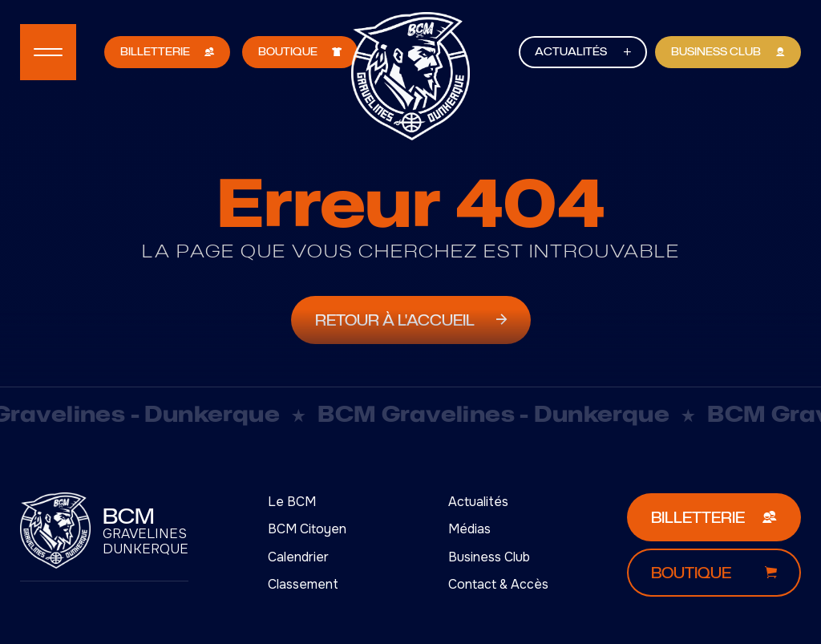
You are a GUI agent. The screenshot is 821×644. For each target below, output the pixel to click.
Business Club (489, 557)
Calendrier (298, 557)
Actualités (478, 502)
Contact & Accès (498, 584)
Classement (303, 584)
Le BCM (292, 502)
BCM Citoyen (307, 529)
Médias (469, 529)
